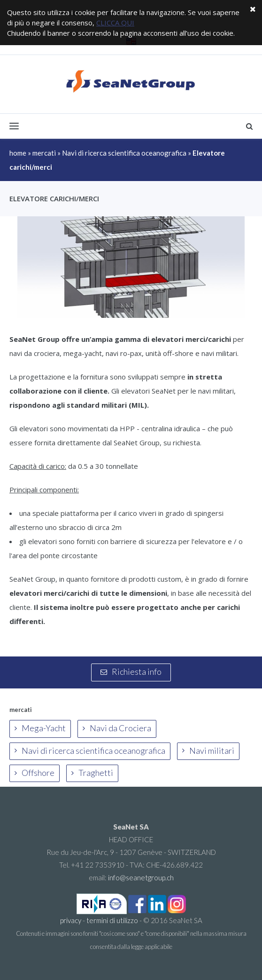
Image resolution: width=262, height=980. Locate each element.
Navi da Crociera (117, 728)
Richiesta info (131, 672)
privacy (71, 920)
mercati (44, 153)
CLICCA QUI (115, 23)
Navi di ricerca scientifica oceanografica (124, 153)
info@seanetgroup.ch (141, 877)
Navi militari (208, 751)
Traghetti (92, 773)
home (18, 153)
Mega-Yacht (40, 728)
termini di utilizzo (112, 920)
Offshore (35, 773)
